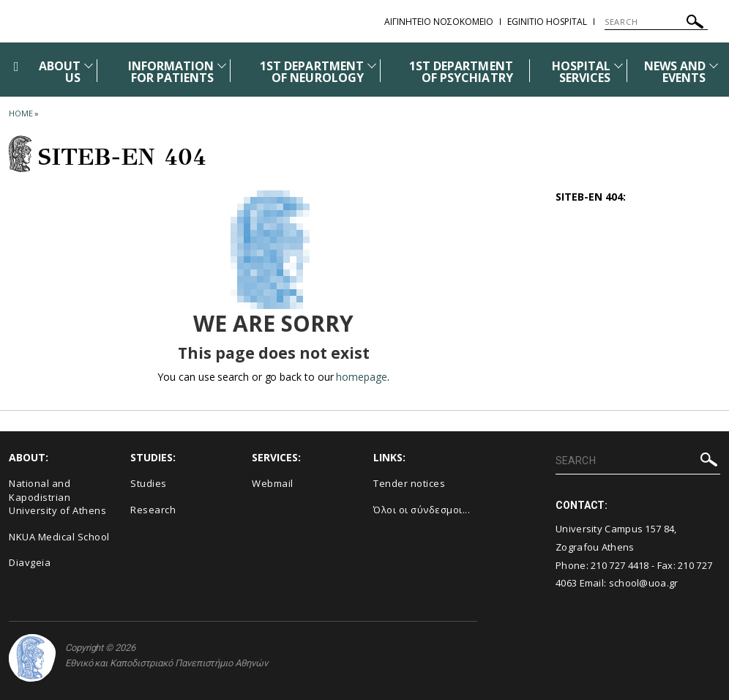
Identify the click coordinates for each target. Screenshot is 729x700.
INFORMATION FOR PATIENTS (171, 72)
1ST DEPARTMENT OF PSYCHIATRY (461, 72)
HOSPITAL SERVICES (581, 72)
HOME (21, 113)
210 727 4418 (620, 565)
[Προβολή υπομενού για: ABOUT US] (89, 66)
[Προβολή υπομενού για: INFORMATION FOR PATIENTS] (222, 66)
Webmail (273, 483)
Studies (149, 483)
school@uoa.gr (644, 583)
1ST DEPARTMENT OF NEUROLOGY (312, 72)
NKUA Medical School (59, 537)
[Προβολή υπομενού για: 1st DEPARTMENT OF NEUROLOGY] (372, 66)
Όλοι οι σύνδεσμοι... (422, 510)
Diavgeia (30, 562)
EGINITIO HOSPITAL (547, 22)
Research (153, 510)
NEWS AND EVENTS (675, 72)
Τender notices (409, 483)
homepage (361, 377)
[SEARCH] (656, 22)
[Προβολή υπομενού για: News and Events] (714, 66)
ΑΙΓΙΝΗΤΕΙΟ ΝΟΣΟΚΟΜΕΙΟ (439, 22)
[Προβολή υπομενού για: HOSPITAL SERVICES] (618, 66)
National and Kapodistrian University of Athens (57, 497)
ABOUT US (60, 72)
